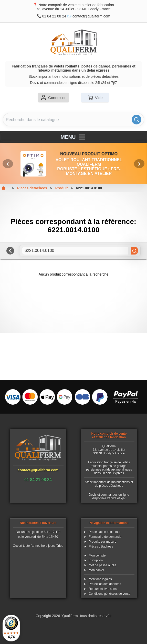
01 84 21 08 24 (54, 16)
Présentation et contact (105, 532)
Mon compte (97, 555)
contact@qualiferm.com (91, 16)
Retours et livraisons (103, 589)
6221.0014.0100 (89, 188)
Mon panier (97, 570)
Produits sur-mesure (103, 542)
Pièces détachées (101, 547)
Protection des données (105, 584)
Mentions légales (100, 579)
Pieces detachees (32, 188)
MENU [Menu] (74, 137)
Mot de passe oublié (103, 565)
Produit (62, 188)
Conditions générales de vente (110, 594)
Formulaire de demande (105, 537)
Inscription (96, 560)
